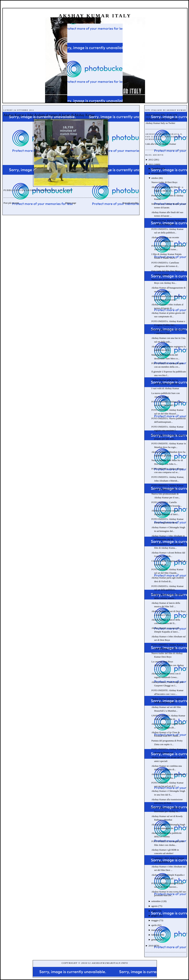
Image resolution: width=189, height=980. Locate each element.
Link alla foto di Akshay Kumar (161, 144)
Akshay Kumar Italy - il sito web (161, 115)
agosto (154, 906)
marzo (154, 930)
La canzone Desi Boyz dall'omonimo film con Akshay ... (168, 665)
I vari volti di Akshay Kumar (165, 388)
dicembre (156, 168)
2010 (151, 946)
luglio (154, 911)
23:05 (69, 190)
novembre (156, 173)
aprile (154, 925)
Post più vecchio (130, 203)
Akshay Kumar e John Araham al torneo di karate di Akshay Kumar (49, 115)
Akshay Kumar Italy (95, 16)
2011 (151, 164)
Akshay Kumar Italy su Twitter (160, 123)
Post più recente (11, 203)
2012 (151, 160)
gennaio (155, 940)
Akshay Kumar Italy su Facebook (162, 119)
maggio (155, 920)
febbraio (155, 935)
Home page (71, 203)
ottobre (155, 178)
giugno (155, 916)
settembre (156, 901)
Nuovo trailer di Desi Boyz (164, 182)
